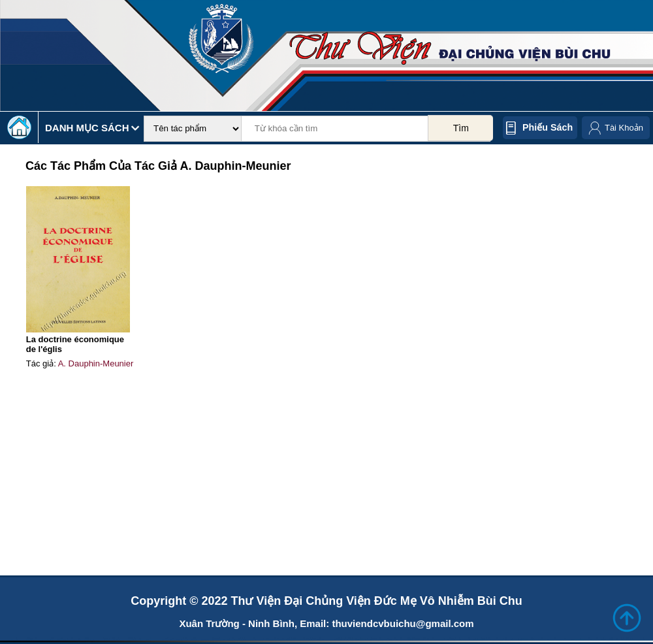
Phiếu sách (548, 127)
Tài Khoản (624, 128)
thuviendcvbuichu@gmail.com (403, 623)
